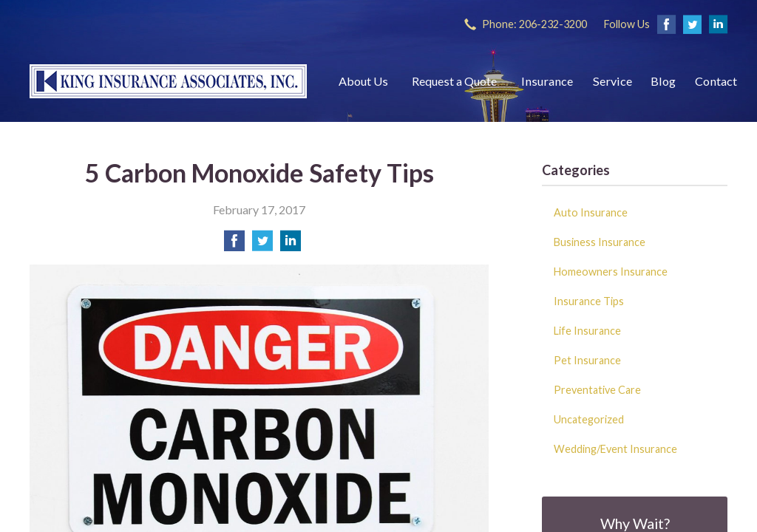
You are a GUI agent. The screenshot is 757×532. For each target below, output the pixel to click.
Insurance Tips (589, 301)
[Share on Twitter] (262, 245)
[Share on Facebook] (234, 245)
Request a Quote (454, 81)
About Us (363, 81)
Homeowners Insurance (611, 272)
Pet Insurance (587, 360)
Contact (716, 81)
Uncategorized (589, 419)
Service (612, 81)
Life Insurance (587, 331)
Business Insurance (600, 242)
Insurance (547, 81)
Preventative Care (597, 390)
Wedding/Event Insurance (615, 449)
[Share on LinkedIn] (291, 245)
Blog (663, 81)
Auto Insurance (591, 212)
